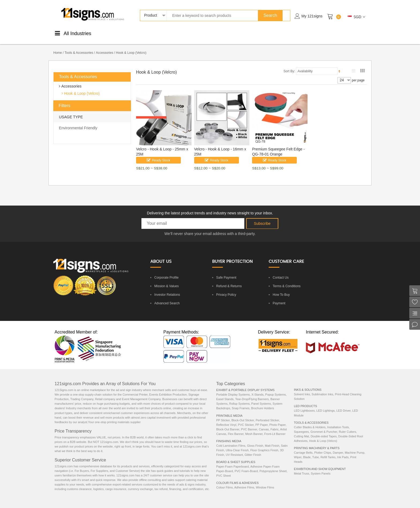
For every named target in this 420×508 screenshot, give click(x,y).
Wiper (298, 452)
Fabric (275, 424)
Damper (338, 447)
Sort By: (289, 66)
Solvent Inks (302, 389)
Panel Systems (261, 398)
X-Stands (258, 389)
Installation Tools (338, 422)
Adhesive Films (244, 482)
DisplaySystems (213, 33)
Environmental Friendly (78, 122)
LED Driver (344, 405)
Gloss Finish (255, 440)
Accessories (105, 47)
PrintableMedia (116, 33)
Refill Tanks (328, 452)
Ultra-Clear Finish (237, 445)
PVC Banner (249, 424)
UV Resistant (234, 449)
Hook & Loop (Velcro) (81, 88)
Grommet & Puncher (324, 426)
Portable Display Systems (233, 389)
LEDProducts (292, 33)
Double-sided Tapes (324, 431)
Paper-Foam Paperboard (232, 461)
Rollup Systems (239, 398)
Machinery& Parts (317, 33)
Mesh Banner (254, 428)
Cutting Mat (301, 431)
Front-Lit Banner (275, 428)
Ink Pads (343, 452)
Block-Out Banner (228, 424)
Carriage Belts (303, 447)
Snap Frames (241, 403)
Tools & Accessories (79, 47)
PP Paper (261, 419)
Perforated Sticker (267, 415)
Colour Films (224, 482)
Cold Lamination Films (231, 440)
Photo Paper (278, 419)
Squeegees (301, 426)
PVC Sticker (246, 419)
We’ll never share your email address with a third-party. (210, 228)
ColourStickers (165, 33)
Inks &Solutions (267, 33)
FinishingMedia (141, 33)
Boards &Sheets (189, 33)
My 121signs (312, 16)
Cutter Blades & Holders (310, 422)
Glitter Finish (253, 449)
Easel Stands (225, 393)
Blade (307, 452)
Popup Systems (275, 389)
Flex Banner (236, 428)
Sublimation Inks (322, 389)
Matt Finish (272, 440)
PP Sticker (223, 415)
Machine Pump (355, 447)
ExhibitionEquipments (345, 33)
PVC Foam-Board (246, 465)
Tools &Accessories (240, 33)
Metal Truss (301, 468)
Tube (316, 452)
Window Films (265, 482)
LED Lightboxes (304, 405)
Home (58, 47)
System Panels (320, 468)
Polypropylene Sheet (273, 465)
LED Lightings (326, 405)
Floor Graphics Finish (264, 445)
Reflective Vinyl (226, 419)
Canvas (264, 424)
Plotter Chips (323, 447)
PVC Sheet (223, 470)
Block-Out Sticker (243, 415)
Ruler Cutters (348, 426)
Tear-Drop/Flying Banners (252, 393)
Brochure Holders (262, 403)
